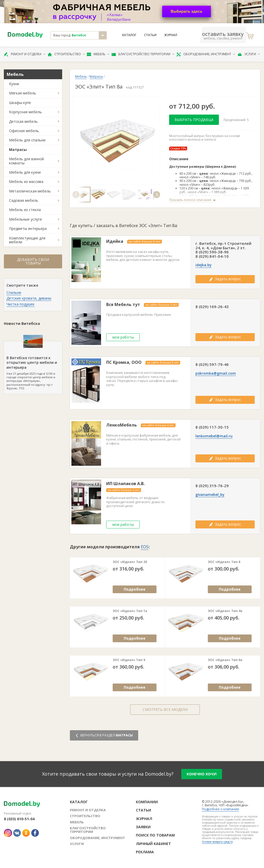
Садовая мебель (24, 200)
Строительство (66, 54)
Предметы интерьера (28, 228)
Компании (147, 802)
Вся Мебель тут (123, 305)
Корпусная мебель (25, 112)
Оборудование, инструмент (206, 54)
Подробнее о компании (220, 809)
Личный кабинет (153, 844)
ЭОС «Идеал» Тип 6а (225, 660)
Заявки (143, 827)
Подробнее (135, 589)
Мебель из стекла (25, 210)
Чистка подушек (20, 304)
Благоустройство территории (143, 54)
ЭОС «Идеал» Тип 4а (225, 611)
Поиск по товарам (155, 835)
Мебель (98, 54)
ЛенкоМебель (122, 425)
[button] (76, 194)
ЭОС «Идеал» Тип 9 (129, 660)
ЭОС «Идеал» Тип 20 (130, 562)
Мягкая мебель (23, 93)
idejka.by (204, 265)
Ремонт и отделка (25, 54)
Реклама (145, 852)
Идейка (115, 241)
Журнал (171, 35)
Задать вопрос (225, 279)
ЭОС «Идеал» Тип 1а (130, 611)
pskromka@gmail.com (216, 373)
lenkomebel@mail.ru (214, 436)
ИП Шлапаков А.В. (125, 484)
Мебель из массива (26, 182)
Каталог (129, 35)
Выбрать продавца (194, 120)
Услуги (249, 54)
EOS (145, 547)
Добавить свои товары (33, 261)
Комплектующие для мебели (27, 240)
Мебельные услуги (25, 219)
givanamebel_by (210, 495)
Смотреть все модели (165, 709)
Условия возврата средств (217, 842)
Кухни (14, 84)
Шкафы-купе (20, 103)
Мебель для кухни (25, 172)
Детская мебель (23, 121)
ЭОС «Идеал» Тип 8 (224, 562)
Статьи (150, 35)
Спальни (14, 292)
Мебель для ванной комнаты (26, 161)
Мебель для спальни (27, 140)
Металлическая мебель (30, 191)
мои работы (123, 337)
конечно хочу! (202, 774)
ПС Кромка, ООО (124, 362)
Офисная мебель (24, 131)
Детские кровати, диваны (29, 298)
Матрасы (18, 150)
